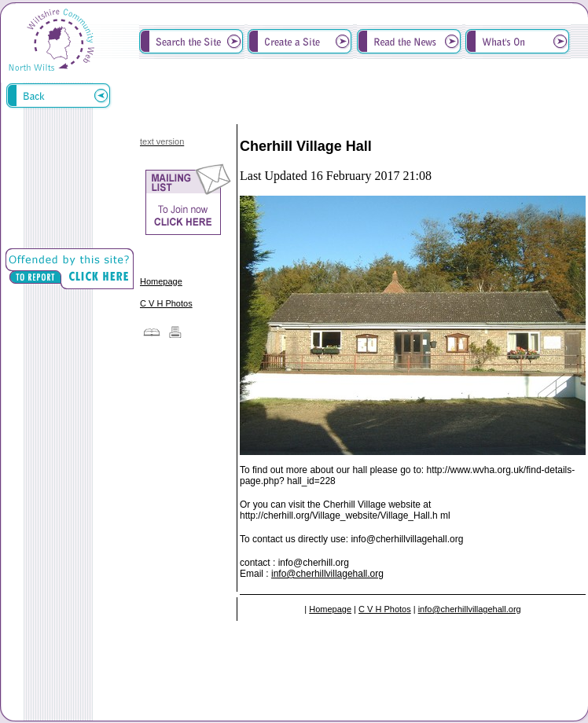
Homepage (161, 281)
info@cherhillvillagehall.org (327, 574)
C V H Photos (166, 303)
